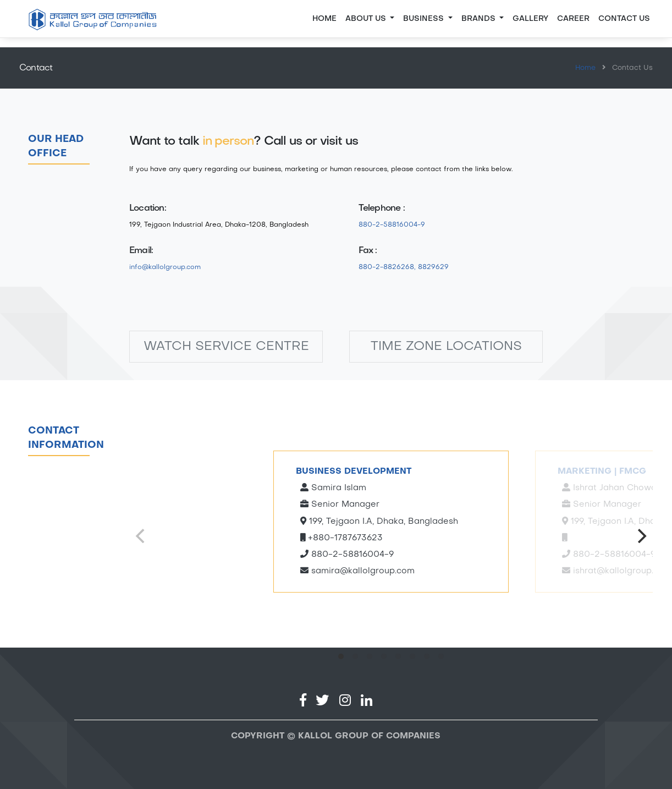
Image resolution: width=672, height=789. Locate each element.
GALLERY (530, 19)
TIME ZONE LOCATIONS (446, 347)
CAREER (573, 19)
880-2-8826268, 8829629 (404, 267)
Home (324, 19)
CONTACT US (624, 19)
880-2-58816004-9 (392, 225)
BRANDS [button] (480, 19)
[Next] (641, 536)
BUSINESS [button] (425, 19)
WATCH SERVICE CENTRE (226, 347)
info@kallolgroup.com (165, 267)
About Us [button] (367, 19)
